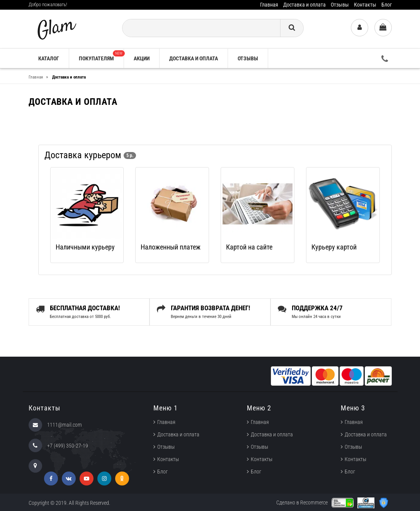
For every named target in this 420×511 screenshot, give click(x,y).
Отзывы (340, 5)
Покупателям (101, 56)
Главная (269, 5)
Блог (387, 5)
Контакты (365, 5)
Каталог (49, 58)
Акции (142, 58)
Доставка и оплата (304, 5)
